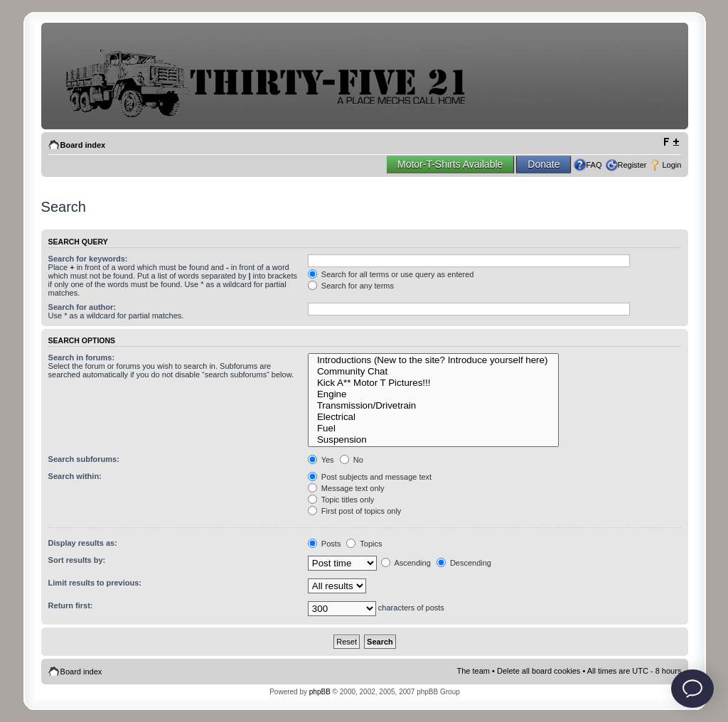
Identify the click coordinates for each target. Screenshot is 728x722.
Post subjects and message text (370, 477)
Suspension (433, 440)
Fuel (433, 429)
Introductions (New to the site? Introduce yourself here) (433, 360)
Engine (433, 394)
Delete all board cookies (539, 671)
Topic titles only (341, 500)
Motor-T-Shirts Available (450, 164)
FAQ (594, 165)
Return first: (71, 605)
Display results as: (83, 543)
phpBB (320, 692)
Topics (364, 544)
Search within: (75, 476)
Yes (321, 460)
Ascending (406, 563)
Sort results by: (77, 560)
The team (473, 671)
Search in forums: (82, 357)
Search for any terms (351, 286)
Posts (325, 544)
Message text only (346, 488)
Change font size (671, 142)
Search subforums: (84, 459)
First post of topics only (355, 511)
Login (671, 165)
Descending (464, 563)
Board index (83, 145)
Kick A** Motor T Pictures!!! (433, 383)
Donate (544, 164)
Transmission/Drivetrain (433, 406)
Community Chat (433, 372)
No (352, 460)
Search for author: (82, 307)
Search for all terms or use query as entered (391, 274)
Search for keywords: (88, 259)
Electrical (433, 417)
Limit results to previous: (95, 583)
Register (632, 165)
